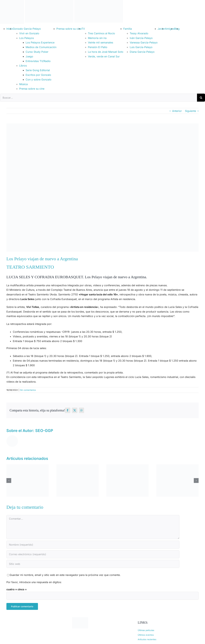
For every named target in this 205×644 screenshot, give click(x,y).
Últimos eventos (146, 635)
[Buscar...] (98, 98)
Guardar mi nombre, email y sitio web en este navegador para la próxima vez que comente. (65, 575)
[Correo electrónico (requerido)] (93, 554)
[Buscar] (201, 98)
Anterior (177, 111)
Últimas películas (146, 630)
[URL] (93, 564)
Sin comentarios (28, 390)
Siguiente (191, 111)
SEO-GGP (44, 431)
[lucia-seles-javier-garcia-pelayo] (102, 188)
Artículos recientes (147, 639)
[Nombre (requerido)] (93, 545)
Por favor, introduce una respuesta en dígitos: (34, 582)
